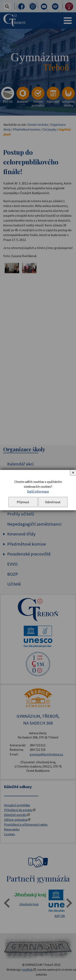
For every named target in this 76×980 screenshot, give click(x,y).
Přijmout (23, 502)
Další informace (38, 491)
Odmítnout (53, 502)
